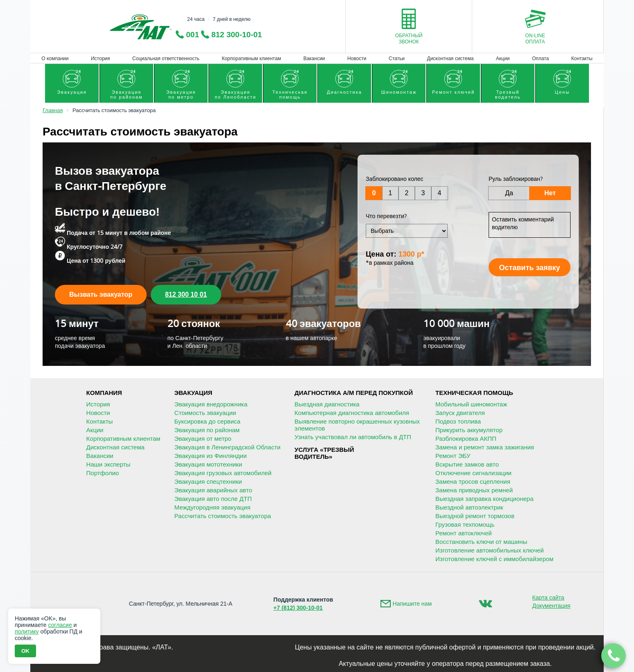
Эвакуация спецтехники (208, 481)
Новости (357, 59)
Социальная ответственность (166, 59)
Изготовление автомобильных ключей (490, 550)
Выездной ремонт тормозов (475, 516)
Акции (503, 59)
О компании (55, 59)
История (101, 59)
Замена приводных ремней (474, 490)
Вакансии (314, 59)
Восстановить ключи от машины (481, 542)
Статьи (397, 59)
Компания (104, 393)
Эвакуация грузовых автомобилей (223, 473)
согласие (60, 625)
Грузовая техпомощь (465, 524)
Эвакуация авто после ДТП (213, 499)
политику (27, 631)
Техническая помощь (474, 393)
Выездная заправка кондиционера (485, 499)
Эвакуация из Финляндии (211, 456)
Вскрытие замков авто (467, 464)
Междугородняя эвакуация (213, 507)
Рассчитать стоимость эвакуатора (223, 516)
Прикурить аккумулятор (469, 430)
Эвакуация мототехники (208, 464)
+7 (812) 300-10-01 (298, 608)
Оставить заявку (529, 268)
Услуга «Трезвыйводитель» (324, 453)
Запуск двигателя (460, 413)
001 (192, 35)
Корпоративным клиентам (251, 59)
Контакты (582, 59)
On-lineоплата (535, 39)
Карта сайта (548, 598)
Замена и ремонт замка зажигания (485, 447)
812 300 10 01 (186, 294)
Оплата (540, 59)
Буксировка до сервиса (207, 421)
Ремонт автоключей (464, 533)
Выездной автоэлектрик (469, 507)
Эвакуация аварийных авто (213, 490)
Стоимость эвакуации (205, 413)
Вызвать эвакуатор (101, 294)
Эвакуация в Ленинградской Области (228, 447)
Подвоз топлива (458, 421)
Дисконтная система (451, 59)
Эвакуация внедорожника (211, 404)
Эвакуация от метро (203, 439)
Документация (551, 606)
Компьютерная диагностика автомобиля (352, 413)
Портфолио (103, 473)
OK (25, 651)
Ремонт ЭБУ (453, 456)
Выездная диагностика (327, 404)
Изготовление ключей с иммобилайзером (494, 559)
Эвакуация (194, 393)
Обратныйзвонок (409, 39)
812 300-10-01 (237, 35)
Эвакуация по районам (207, 430)
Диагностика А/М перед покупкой (354, 393)
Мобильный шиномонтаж (471, 404)
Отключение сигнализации (473, 473)
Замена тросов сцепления (473, 481)
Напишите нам (412, 604)
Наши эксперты (109, 464)
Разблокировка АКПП (466, 439)
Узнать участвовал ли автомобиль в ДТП (353, 437)
